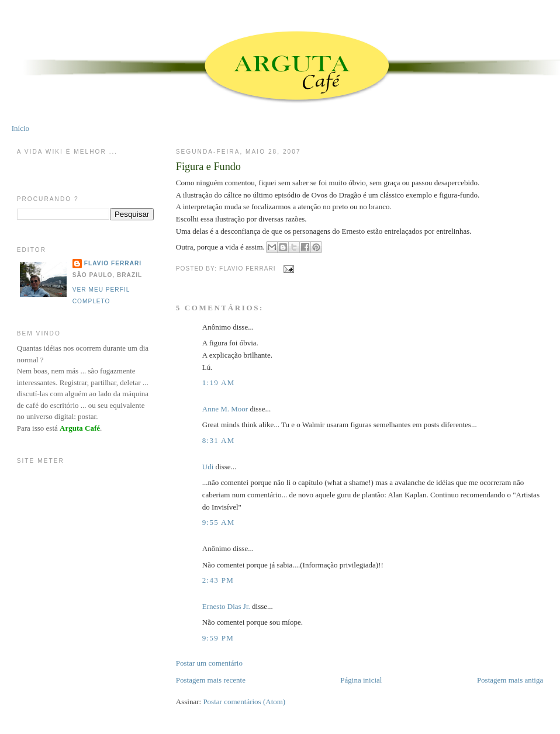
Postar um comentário (209, 663)
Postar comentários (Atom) (244, 702)
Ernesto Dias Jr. (226, 606)
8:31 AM (219, 440)
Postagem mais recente (211, 680)
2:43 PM (218, 580)
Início (20, 128)
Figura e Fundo (208, 167)
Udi (208, 467)
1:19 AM (219, 382)
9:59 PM (218, 638)
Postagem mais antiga (510, 680)
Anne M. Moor (225, 409)
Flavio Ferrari (113, 263)
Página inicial (361, 680)
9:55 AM (219, 522)
